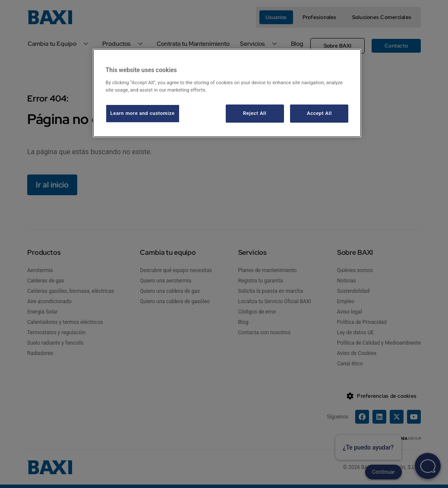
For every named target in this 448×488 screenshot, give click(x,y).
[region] (227, 93)
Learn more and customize (143, 113)
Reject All (255, 113)
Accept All (319, 113)
